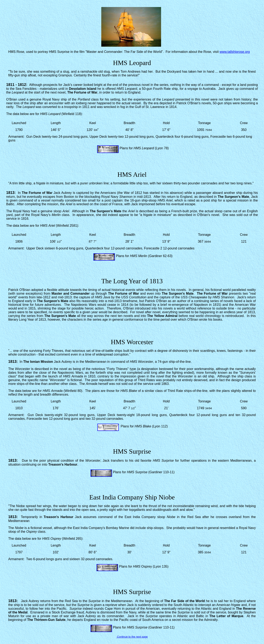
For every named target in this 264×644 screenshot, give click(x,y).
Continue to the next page (132, 637)
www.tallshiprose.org (235, 52)
